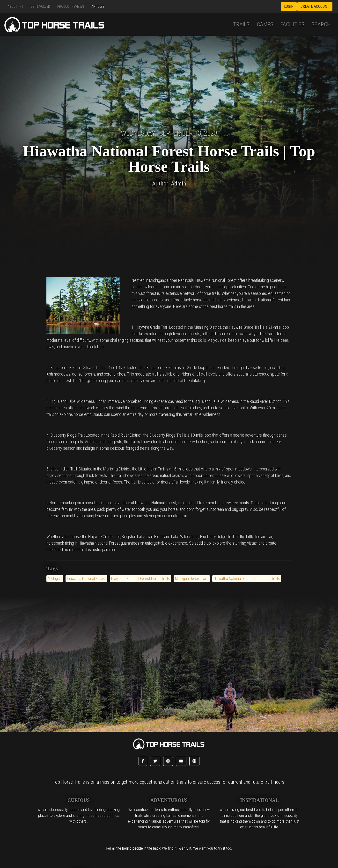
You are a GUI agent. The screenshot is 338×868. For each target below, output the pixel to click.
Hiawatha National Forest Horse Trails (140, 579)
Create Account (315, 6)
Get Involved (40, 7)
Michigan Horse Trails (192, 579)
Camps (265, 24)
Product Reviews (71, 7)
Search (321, 24)
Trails (241, 24)
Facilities (292, 24)
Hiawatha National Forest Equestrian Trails (247, 579)
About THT (15, 7)
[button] (143, 761)
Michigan (55, 579)
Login (289, 6)
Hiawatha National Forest (86, 579)
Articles (98, 7)
